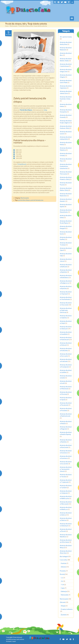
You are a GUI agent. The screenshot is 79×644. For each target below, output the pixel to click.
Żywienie (64, 615)
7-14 (62, 585)
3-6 (62, 581)
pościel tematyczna (37, 200)
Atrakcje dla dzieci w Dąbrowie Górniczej (66, 310)
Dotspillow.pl (22, 164)
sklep (45, 110)
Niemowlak (64, 595)
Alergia (63, 606)
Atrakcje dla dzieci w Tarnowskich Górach (66, 469)
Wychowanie (14, 26)
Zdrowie (63, 602)
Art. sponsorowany (66, 37)
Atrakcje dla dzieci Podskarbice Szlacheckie (66, 166)
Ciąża (63, 588)
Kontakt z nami (11, 641)
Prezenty (63, 571)
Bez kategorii (64, 556)
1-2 (62, 578)
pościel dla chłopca (24, 200)
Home (7, 26)
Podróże (63, 563)
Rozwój (62, 574)
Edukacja (64, 591)
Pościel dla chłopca (26, 110)
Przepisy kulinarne (67, 609)
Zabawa (63, 567)
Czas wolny (63, 560)
